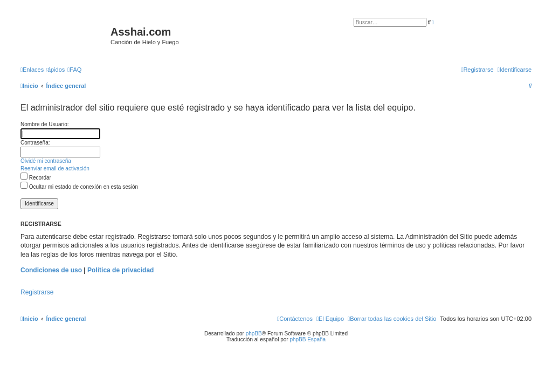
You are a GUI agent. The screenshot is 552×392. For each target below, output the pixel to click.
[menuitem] (74, 70)
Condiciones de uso (51, 270)
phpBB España (308, 339)
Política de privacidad (120, 270)
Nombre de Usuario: (44, 124)
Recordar (36, 178)
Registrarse (37, 292)
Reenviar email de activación (55, 169)
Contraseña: (35, 143)
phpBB (254, 333)
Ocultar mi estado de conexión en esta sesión (79, 187)
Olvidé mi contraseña (46, 161)
